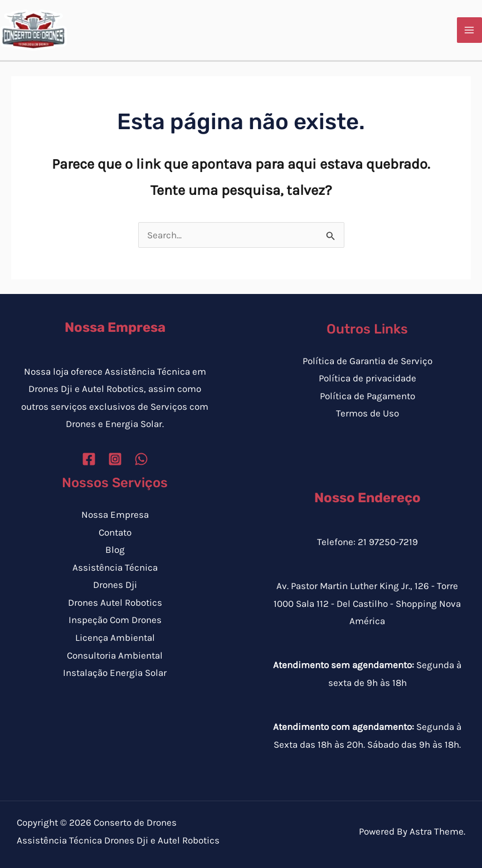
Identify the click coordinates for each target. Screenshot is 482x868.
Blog (115, 550)
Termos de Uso (367, 413)
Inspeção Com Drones (115, 620)
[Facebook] (89, 459)
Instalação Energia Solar (115, 673)
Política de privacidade (367, 378)
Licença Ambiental (115, 637)
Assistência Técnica (115, 567)
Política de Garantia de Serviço (367, 361)
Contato (115, 532)
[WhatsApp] (141, 459)
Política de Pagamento (367, 396)
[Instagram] (115, 459)
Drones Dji (115, 585)
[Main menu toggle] (470, 30)
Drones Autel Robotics (115, 602)
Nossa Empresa (115, 514)
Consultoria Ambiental (115, 655)
